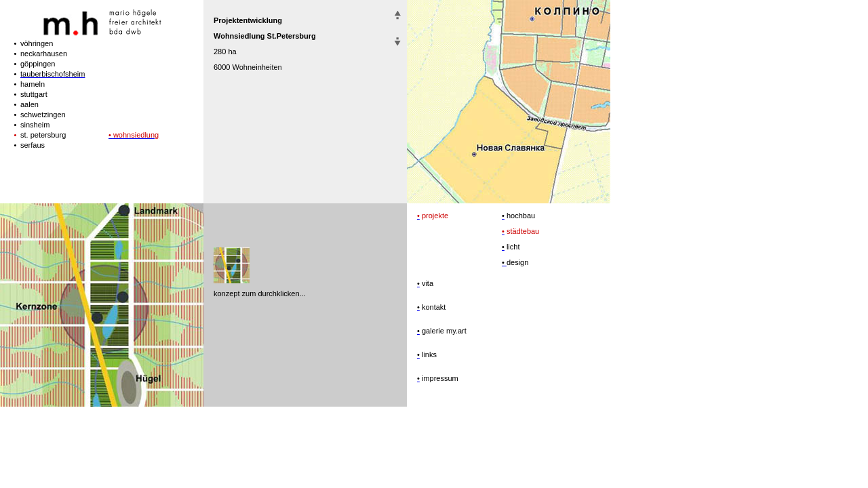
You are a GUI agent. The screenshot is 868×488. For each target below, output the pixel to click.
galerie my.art (443, 331)
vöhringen (37, 43)
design (517, 262)
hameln (33, 84)
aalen (29, 104)
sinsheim (35, 125)
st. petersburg (43, 135)
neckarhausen (44, 54)
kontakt (433, 307)
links (428, 354)
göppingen (38, 64)
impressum (439, 378)
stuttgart (34, 94)
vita (427, 283)
